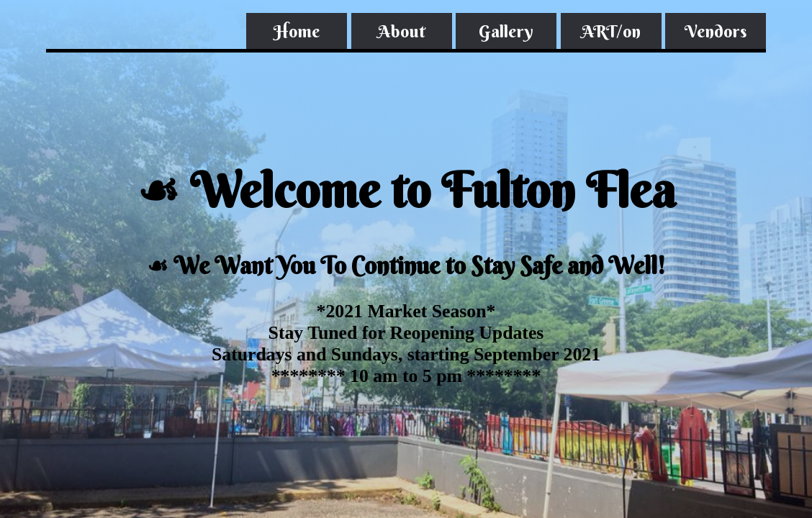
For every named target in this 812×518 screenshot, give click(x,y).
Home (297, 31)
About (402, 31)
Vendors (716, 31)
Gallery (506, 31)
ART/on (611, 31)
